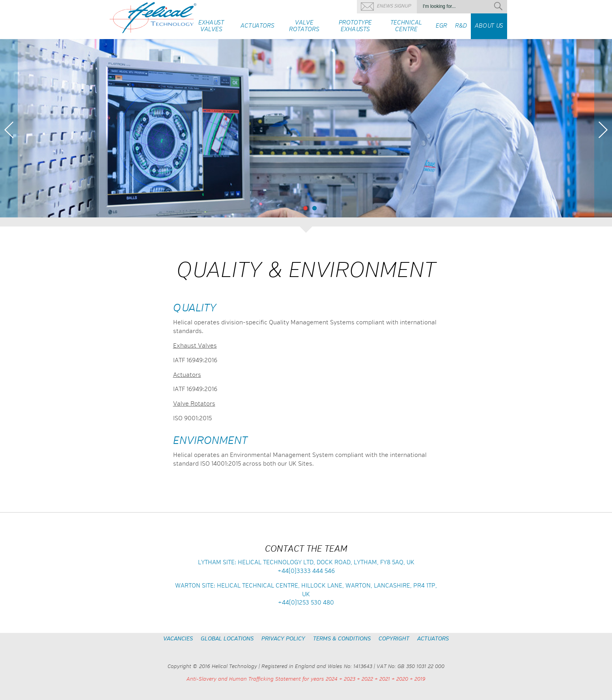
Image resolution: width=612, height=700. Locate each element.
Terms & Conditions (342, 639)
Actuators (433, 639)
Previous (9, 130)
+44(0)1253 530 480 (306, 603)
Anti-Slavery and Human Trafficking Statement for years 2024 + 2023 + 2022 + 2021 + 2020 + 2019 (306, 679)
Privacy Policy (283, 639)
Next (603, 130)
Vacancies (178, 639)
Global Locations (227, 639)
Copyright (394, 639)
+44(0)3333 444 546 (306, 571)
